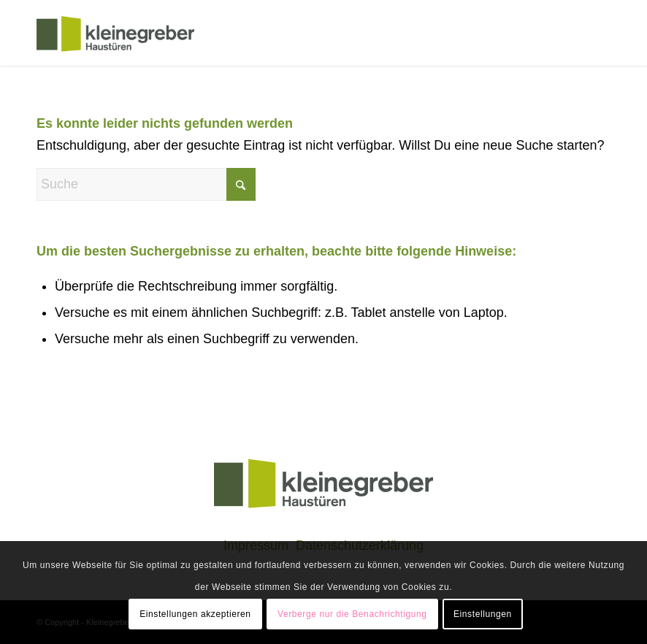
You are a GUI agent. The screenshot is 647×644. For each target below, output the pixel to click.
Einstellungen (483, 614)
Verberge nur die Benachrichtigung (352, 614)
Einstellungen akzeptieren (195, 614)
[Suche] (146, 184)
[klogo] (115, 33)
